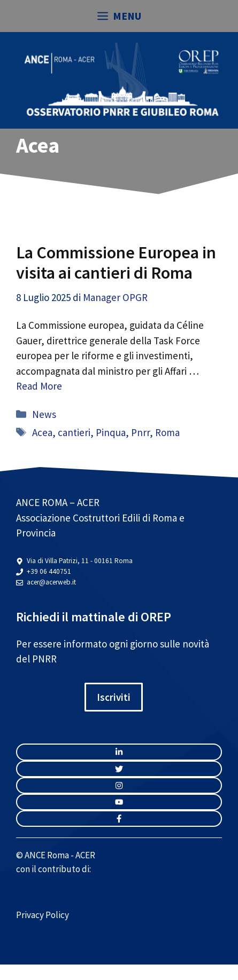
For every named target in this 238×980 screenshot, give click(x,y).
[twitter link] (119, 769)
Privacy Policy (43, 915)
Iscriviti (114, 697)
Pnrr (140, 432)
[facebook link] (119, 819)
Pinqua (111, 432)
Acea (42, 432)
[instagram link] (119, 752)
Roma (167, 432)
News (44, 414)
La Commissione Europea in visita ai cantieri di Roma (116, 263)
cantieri (74, 432)
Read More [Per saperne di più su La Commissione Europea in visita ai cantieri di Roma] (39, 386)
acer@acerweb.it (51, 582)
